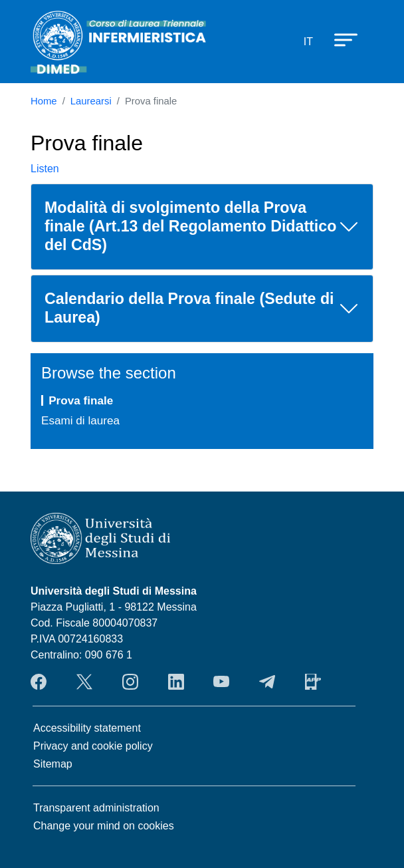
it (308, 42)
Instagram (130, 682)
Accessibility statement (87, 728)
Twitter (84, 682)
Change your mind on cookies (104, 826)
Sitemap (53, 764)
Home (44, 101)
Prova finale (81, 400)
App (313, 682)
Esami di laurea (80, 420)
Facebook (39, 682)
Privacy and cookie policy (93, 746)
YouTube (221, 682)
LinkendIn (176, 682)
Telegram (267, 682)
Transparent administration (96, 808)
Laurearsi (91, 101)
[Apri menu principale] (340, 39)
